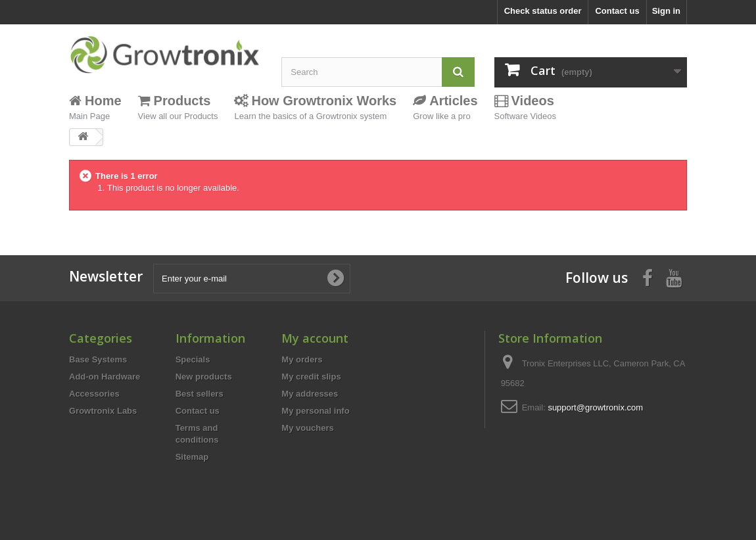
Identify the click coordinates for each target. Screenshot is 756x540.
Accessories (94, 394)
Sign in (666, 11)
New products (204, 377)
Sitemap (192, 457)
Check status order (543, 11)
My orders (302, 359)
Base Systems (98, 359)
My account (315, 338)
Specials (193, 359)
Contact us (617, 11)
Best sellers (200, 394)
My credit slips (311, 377)
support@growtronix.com (595, 407)
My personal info (315, 411)
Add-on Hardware (105, 377)
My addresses (310, 394)
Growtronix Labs (103, 411)
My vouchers (307, 428)
